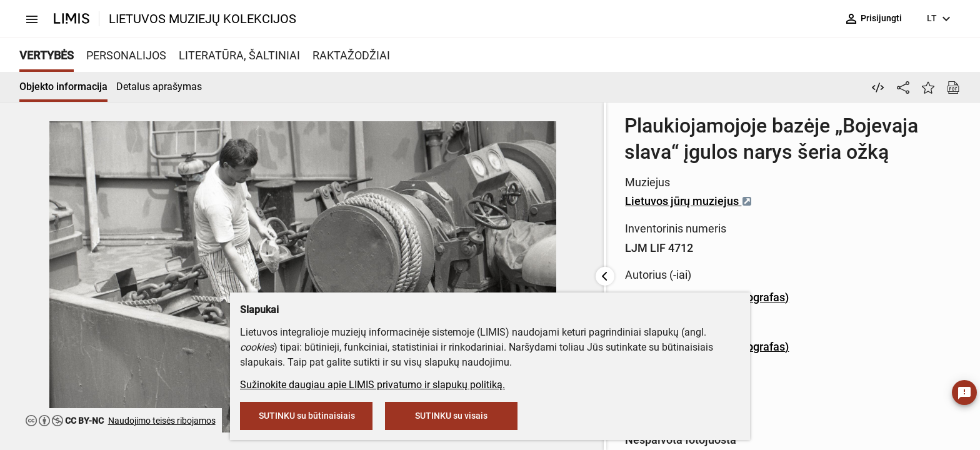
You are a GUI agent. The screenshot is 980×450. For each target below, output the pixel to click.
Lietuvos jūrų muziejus (422, 175)
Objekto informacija (63, 87)
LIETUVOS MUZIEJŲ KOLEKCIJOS (202, 19)
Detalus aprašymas (159, 87)
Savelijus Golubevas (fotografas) (441, 271)
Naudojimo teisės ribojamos (162, 421)
